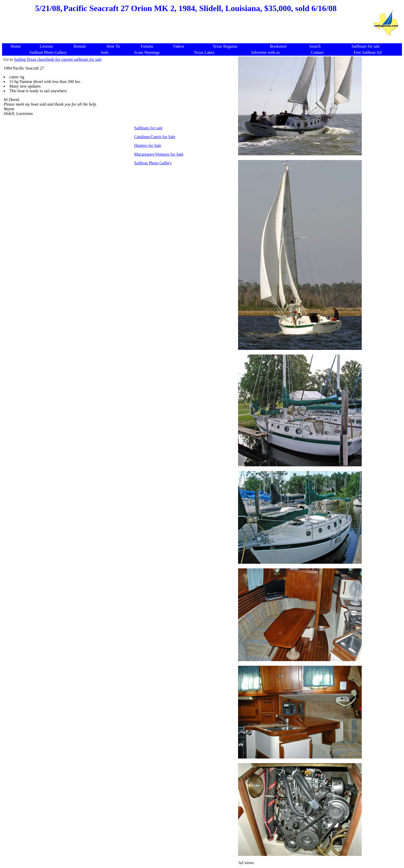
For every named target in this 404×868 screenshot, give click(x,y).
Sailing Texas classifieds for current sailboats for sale (58, 59)
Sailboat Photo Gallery (153, 163)
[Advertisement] (186, 31)
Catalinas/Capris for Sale (155, 137)
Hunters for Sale (148, 145)
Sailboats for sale (148, 128)
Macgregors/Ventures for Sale (159, 154)
